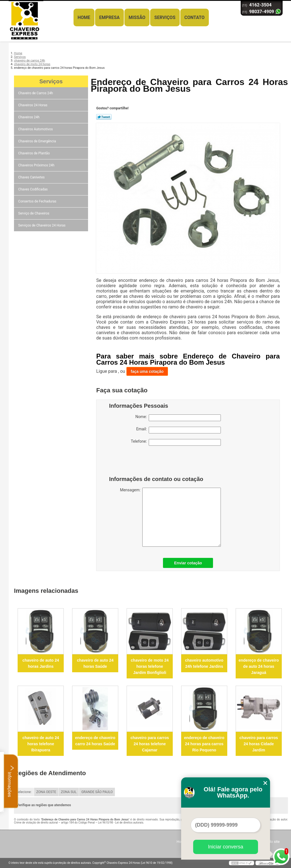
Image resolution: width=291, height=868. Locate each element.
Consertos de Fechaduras (38, 201)
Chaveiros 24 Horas (33, 105)
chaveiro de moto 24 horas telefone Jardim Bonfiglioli (150, 666)
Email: (178, 430)
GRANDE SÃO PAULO (97, 792)
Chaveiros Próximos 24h (37, 165)
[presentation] (145, 462)
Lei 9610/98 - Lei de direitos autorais (121, 823)
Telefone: (176, 442)
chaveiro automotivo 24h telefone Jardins (204, 663)
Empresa (109, 17)
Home (84, 17)
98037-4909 (262, 12)
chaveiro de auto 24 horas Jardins (41, 663)
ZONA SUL (69, 792)
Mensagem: (170, 517)
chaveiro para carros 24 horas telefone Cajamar (150, 744)
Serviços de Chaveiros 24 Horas (42, 225)
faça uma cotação (147, 371)
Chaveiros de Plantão (34, 153)
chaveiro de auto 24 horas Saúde (95, 663)
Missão (137, 17)
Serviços (165, 17)
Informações (11, 781)
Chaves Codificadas (33, 189)
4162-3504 (261, 5)
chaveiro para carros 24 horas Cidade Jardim (259, 744)
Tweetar (104, 117)
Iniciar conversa (226, 847)
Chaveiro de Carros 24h (36, 93)
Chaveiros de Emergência (37, 141)
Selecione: (24, 792)
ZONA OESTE (46, 792)
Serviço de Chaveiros (34, 213)
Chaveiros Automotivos (36, 129)
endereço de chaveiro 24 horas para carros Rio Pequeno (204, 744)
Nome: (178, 418)
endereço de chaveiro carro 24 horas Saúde (95, 741)
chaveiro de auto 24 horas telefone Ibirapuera (41, 744)
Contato (195, 17)
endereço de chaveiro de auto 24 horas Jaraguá (259, 666)
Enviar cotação (188, 563)
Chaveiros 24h (29, 117)
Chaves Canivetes (32, 177)
